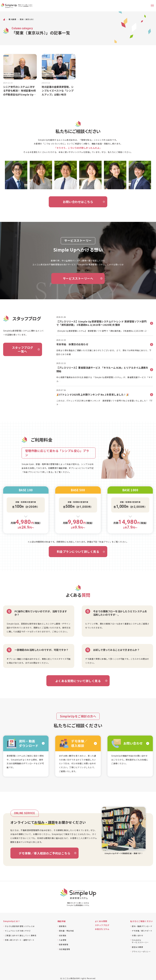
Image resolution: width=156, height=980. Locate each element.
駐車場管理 (64, 944)
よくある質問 (101, 921)
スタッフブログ (102, 925)
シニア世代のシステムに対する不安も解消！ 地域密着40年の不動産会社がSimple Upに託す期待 (20, 91)
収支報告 (63, 935)
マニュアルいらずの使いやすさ (18, 931)
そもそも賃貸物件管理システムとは (20, 926)
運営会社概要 (137, 947)
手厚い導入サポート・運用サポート (20, 940)
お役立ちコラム (102, 929)
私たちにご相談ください (142, 921)
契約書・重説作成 (66, 931)
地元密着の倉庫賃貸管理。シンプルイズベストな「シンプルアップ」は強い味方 (58, 91)
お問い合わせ (137, 935)
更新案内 (63, 926)
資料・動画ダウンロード (142, 926)
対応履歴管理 (65, 949)
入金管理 (63, 940)
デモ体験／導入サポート (142, 931)
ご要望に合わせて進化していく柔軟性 (21, 935)
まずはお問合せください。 (38, 663)
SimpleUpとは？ (12, 921)
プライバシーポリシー (141, 952)
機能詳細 (61, 921)
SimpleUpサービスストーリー (140, 941)
